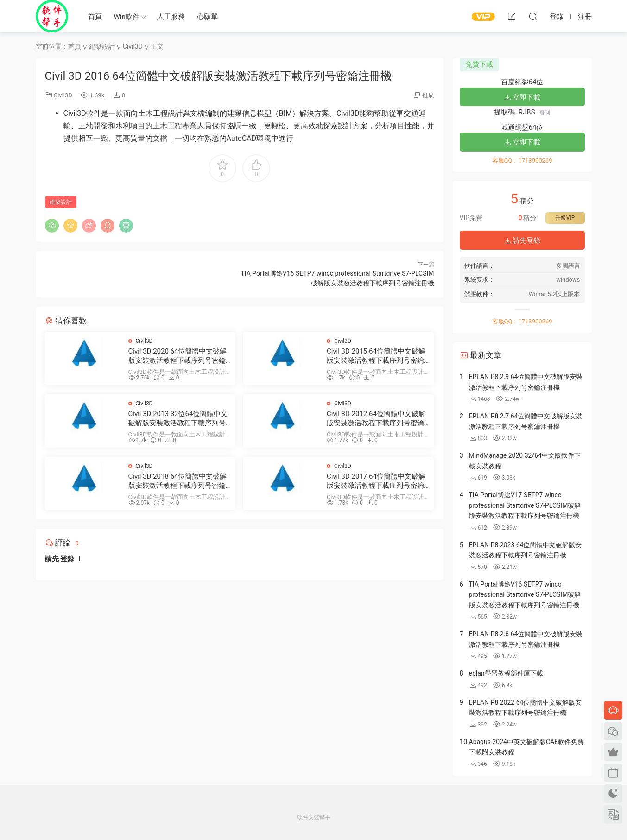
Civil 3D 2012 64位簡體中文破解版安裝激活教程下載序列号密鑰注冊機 (376, 419)
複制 (545, 113)
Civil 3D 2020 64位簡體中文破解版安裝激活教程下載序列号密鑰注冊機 (178, 356)
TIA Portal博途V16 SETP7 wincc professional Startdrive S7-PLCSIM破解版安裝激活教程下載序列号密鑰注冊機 (525, 595)
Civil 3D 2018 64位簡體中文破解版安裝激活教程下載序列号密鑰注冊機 (178, 481)
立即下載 (522, 97)
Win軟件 (127, 17)
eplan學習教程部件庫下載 (506, 673)
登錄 (67, 559)
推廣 (428, 95)
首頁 (95, 17)
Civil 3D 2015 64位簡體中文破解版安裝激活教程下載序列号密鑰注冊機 (376, 356)
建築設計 (61, 202)
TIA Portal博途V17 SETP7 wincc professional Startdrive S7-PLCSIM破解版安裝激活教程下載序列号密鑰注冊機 (525, 505)
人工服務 (171, 17)
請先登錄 (522, 240)
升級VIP (565, 218)
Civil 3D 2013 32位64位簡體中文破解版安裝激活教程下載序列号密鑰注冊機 (178, 419)
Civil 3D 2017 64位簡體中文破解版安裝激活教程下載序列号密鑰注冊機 (376, 481)
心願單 (207, 17)
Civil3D (63, 95)
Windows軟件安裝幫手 (52, 16)
